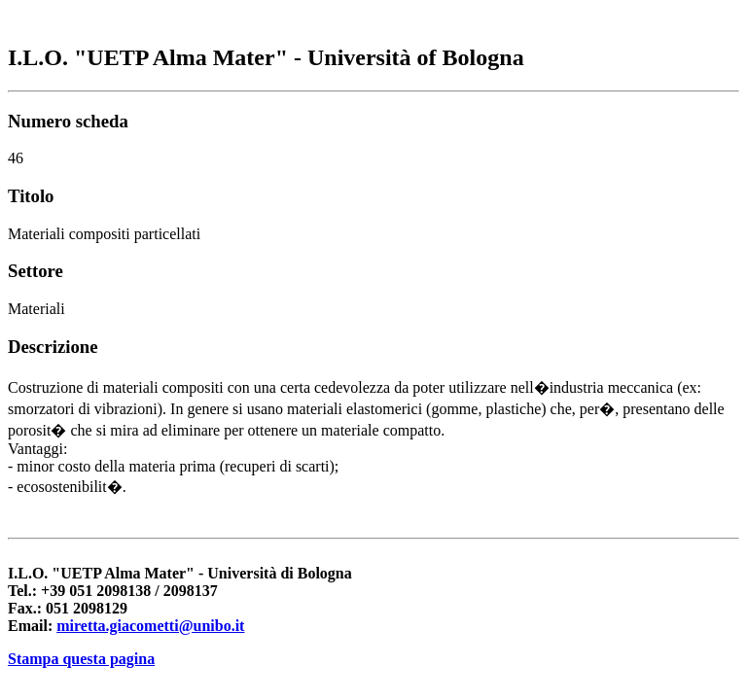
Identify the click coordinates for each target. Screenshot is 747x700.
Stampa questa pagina (81, 659)
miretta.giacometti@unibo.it (150, 626)
